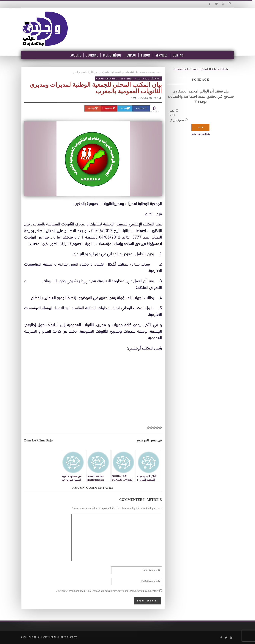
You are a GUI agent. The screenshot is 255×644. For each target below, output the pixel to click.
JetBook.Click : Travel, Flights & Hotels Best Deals (201, 69)
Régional (156, 78)
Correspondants (155, 72)
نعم (172, 110)
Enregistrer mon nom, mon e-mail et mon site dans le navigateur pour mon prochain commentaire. (107, 591)
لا (170, 115)
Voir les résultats (201, 134)
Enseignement (126, 78)
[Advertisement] (93, 396)
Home (143, 72)
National (142, 78)
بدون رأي (177, 120)
